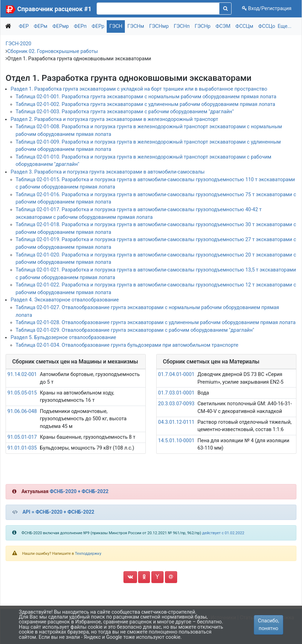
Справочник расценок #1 (55, 9)
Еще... (284, 26)
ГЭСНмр (159, 26)
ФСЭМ (223, 26)
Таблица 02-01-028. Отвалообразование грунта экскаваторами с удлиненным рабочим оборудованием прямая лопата (156, 323)
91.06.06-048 (22, 411)
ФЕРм (41, 26)
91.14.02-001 (22, 374)
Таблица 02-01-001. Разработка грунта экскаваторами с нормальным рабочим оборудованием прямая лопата (146, 97)
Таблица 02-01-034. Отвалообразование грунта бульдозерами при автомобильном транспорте (127, 345)
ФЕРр (98, 26)
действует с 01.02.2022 (223, 533)
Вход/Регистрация (267, 9)
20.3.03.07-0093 (176, 404)
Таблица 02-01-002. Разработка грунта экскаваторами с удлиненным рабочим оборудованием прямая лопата (145, 104)
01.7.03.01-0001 (176, 393)
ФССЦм (244, 26)
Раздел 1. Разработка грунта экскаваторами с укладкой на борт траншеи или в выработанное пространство (139, 89)
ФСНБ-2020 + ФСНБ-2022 (79, 491)
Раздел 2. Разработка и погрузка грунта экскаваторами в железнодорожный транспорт (114, 119)
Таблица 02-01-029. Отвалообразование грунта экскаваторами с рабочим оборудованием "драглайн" (135, 330)
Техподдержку (88, 554)
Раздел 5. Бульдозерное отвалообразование (63, 338)
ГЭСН (116, 26)
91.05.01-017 (22, 437)
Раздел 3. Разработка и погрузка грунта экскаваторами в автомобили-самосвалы (107, 172)
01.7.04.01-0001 (176, 374)
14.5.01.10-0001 (176, 441)
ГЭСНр (202, 26)
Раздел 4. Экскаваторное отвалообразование (65, 300)
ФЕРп (80, 26)
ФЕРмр (61, 26)
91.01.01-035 (22, 448)
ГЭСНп (182, 26)
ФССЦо (267, 26)
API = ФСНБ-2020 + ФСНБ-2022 (58, 512)
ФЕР (24, 26)
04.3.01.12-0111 (176, 422)
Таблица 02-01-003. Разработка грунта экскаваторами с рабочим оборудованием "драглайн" (125, 112)
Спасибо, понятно (269, 625)
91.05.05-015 (22, 393)
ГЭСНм (136, 26)
